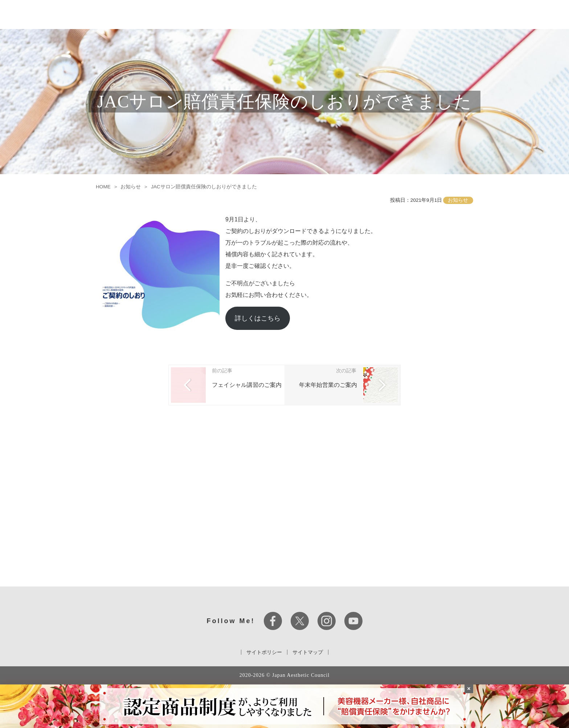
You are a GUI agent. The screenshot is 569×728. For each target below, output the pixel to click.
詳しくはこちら (258, 318)
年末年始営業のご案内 (328, 385)
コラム (491, 14)
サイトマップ (308, 652)
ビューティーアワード (425, 14)
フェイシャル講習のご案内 (247, 385)
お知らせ (467, 14)
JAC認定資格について (342, 14)
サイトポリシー (264, 652)
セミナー (384, 14)
